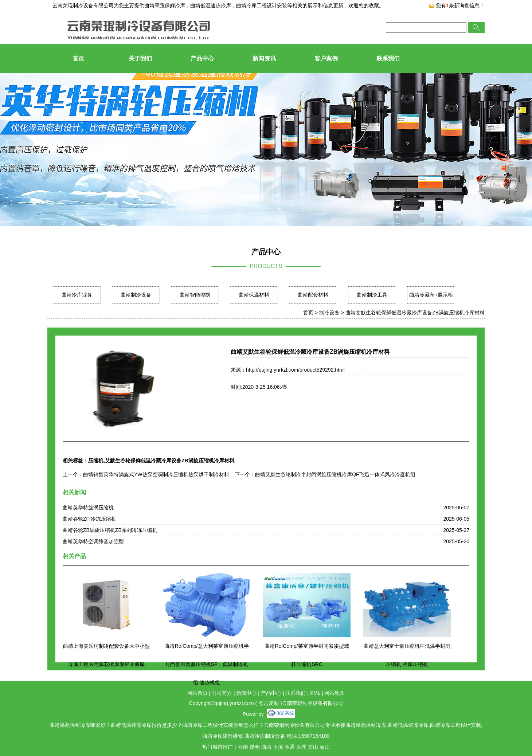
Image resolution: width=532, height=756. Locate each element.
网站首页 (197, 693)
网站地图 (335, 693)
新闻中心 (246, 693)
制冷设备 (329, 313)
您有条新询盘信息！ (457, 5)
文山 (313, 747)
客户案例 (326, 58)
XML (315, 693)
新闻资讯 (264, 58)
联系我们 (388, 58)
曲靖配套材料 (313, 295)
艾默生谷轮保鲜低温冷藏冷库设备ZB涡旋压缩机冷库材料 (170, 461)
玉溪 (278, 747)
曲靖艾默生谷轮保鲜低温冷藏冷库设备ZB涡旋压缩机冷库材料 (415, 313)
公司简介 (222, 693)
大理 (301, 747)
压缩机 (96, 461)
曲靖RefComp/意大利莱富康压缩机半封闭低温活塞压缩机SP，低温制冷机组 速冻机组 (206, 664)
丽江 (325, 747)
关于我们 (140, 58)
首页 (78, 58)
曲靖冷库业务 (77, 295)
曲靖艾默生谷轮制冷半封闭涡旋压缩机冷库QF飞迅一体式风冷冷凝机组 (335, 474)
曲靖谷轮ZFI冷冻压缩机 (89, 519)
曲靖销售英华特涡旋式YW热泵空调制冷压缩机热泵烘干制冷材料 (156, 474)
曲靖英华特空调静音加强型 (93, 541)
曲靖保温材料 (254, 295)
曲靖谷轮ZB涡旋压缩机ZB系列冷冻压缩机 (110, 530)
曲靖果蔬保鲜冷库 (165, 5)
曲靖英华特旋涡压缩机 (88, 508)
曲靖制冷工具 (372, 295)
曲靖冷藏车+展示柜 (431, 295)
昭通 (290, 747)
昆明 (255, 747)
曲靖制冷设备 (136, 295)
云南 (243, 747)
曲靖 (266, 747)
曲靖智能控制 (195, 295)
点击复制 (269, 703)
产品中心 (202, 58)
